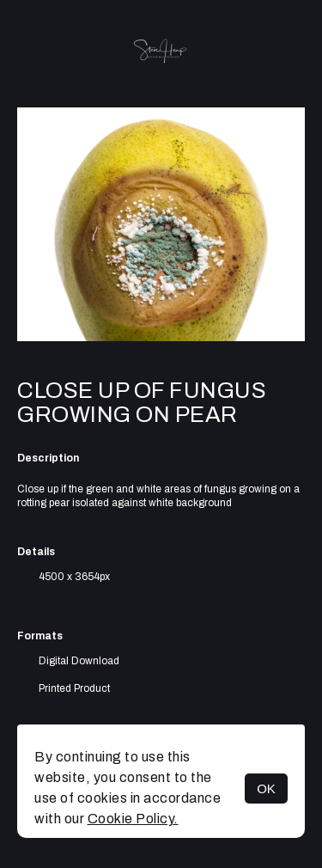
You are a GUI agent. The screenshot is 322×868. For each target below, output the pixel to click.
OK (266, 789)
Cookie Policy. (133, 819)
